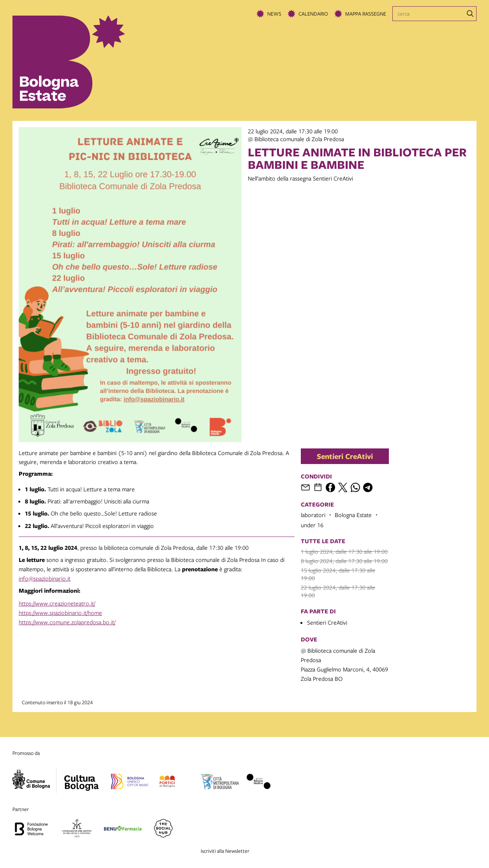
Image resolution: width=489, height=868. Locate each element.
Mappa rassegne (366, 14)
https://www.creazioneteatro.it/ (57, 603)
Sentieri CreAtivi (345, 456)
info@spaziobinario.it (45, 578)
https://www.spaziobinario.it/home (60, 613)
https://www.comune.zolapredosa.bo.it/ (67, 622)
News (274, 14)
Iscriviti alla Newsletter (225, 851)
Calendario (313, 14)
